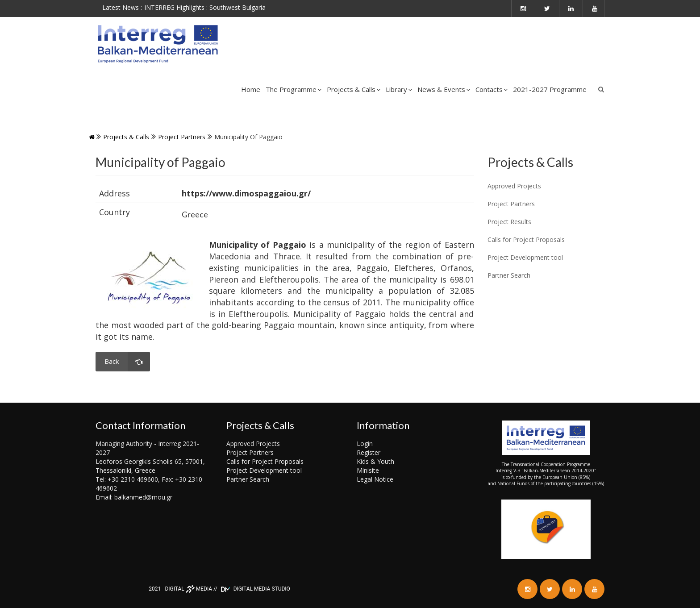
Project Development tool (264, 470)
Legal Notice (375, 479)
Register (369, 452)
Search (601, 89)
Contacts (492, 89)
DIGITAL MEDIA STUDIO (254, 589)
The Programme (294, 89)
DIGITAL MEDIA (188, 589)
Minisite (368, 470)
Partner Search (248, 479)
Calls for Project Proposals (265, 461)
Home (251, 89)
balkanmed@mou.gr (143, 497)
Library (399, 89)
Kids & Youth (375, 461)
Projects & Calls (354, 89)
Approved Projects (253, 444)
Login (365, 444)
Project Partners (182, 137)
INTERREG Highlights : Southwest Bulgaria (205, 7)
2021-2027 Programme (550, 89)
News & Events (444, 89)
